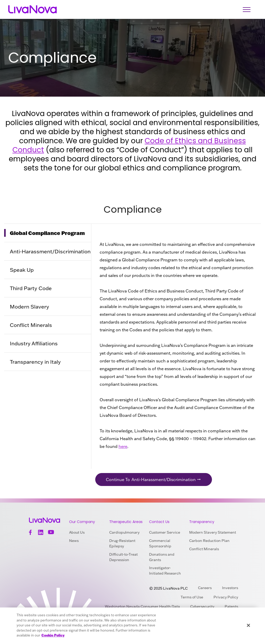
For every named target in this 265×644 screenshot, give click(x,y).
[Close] (248, 625)
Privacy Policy (226, 597)
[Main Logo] (32, 9)
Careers (205, 588)
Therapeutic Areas (126, 522)
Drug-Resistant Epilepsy (122, 543)
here (123, 446)
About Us (77, 532)
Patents (231, 606)
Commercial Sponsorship (160, 543)
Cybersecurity (202, 606)
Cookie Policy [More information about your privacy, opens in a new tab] (53, 635)
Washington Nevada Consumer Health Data (142, 606)
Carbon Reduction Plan (209, 541)
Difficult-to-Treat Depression (123, 557)
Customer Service (165, 532)
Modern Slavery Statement (213, 532)
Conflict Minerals (204, 549)
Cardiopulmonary (124, 532)
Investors (230, 588)
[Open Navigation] (247, 9)
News (74, 541)
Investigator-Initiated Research (165, 571)
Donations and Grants (162, 557)
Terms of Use (192, 597)
